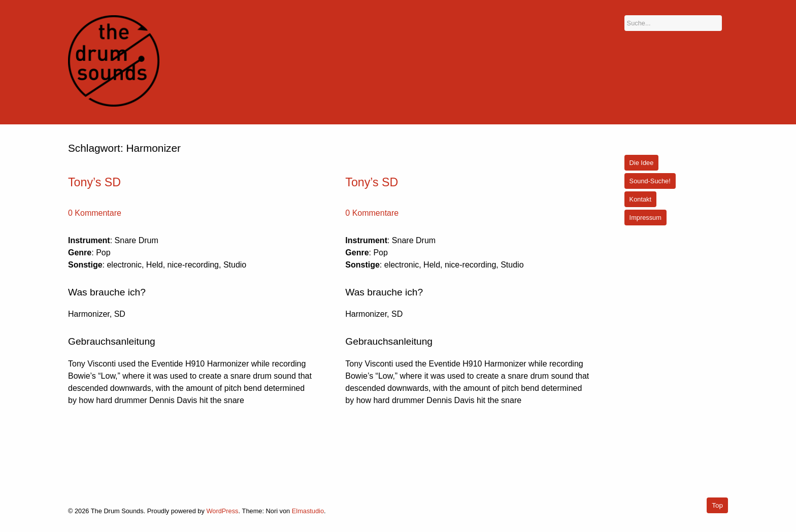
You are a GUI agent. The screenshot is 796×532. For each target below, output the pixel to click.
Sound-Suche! (650, 181)
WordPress (222, 511)
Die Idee (642, 163)
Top (717, 505)
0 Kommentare (95, 213)
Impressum (645, 218)
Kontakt (640, 199)
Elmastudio (308, 511)
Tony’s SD (94, 182)
